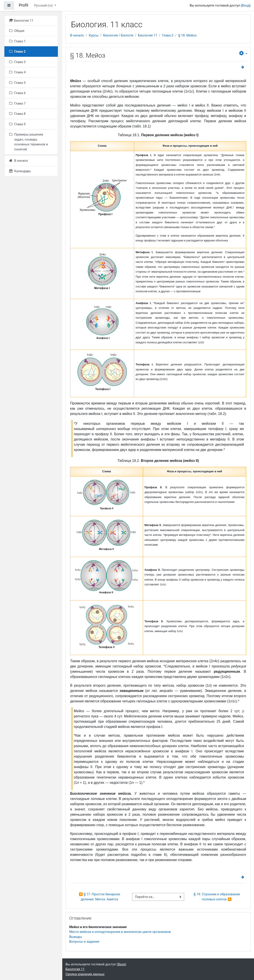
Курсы (93, 35)
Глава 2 (168, 35)
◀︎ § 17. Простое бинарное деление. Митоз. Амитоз (100, 897)
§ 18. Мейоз (187, 35)
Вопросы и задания (84, 942)
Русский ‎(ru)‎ (44, 5)
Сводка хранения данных (85, 974)
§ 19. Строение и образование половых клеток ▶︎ (217, 897)
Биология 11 (148, 35)
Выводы (76, 937)
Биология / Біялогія (118, 35)
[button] (243, 53)
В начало (77, 35)
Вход (246, 5)
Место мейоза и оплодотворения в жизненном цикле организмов (120, 932)
